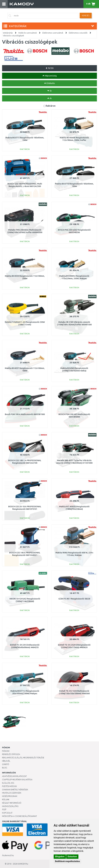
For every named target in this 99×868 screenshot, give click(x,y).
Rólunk (6, 800)
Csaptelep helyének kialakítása (17, 780)
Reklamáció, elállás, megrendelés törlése (23, 758)
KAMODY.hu (23, 864)
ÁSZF (4, 809)
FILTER (50, 68)
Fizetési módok (9, 786)
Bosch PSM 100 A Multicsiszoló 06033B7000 (25, 414)
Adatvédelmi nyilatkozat (14, 776)
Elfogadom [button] (60, 857)
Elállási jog (8, 783)
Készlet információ (12, 803)
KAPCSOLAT (7, 813)
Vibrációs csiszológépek (13, 36)
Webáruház (8, 33)
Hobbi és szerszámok (28, 33)
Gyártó (6, 764)
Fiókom (6, 751)
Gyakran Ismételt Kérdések (15, 790)
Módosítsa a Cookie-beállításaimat (19, 816)
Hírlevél (6, 761)
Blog (5, 768)
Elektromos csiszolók (78, 33)
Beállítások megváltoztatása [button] (67, 861)
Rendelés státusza (11, 754)
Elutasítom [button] (72, 857)
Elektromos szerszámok (53, 33)
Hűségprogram (10, 796)
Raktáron (51, 106)
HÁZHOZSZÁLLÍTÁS (10, 806)
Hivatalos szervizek (12, 793)
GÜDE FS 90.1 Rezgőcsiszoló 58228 (74, 599)
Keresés (86, 16)
